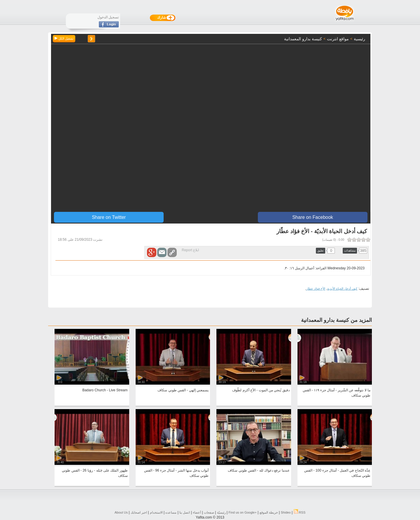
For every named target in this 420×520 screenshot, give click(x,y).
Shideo (286, 512)
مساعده (171, 512)
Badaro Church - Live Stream (105, 390)
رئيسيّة (221, 512)
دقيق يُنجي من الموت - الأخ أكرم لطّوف (261, 390)
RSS (300, 512)
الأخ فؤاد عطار (316, 289)
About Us (121, 512)
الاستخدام (156, 512)
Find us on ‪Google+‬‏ (243, 512)
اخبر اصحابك (139, 512)
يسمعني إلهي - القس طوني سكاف (183, 390)
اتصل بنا (185, 512)
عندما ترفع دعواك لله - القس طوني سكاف (259, 470)
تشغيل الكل (64, 39)
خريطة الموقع (269, 512)
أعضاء (197, 512)
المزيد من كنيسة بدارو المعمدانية (336, 320)
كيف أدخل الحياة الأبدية (342, 289)
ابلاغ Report (190, 250)
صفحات (209, 512)
